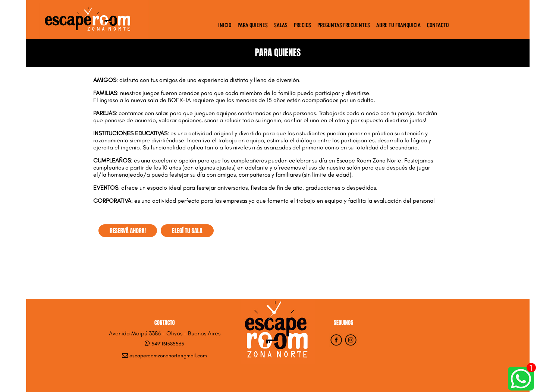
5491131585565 (168, 344)
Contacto (438, 26)
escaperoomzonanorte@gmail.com (168, 356)
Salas (281, 26)
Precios (302, 26)
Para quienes (253, 26)
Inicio (225, 26)
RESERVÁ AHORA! (128, 231)
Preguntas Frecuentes (344, 26)
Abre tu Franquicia (398, 26)
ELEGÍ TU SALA (187, 231)
